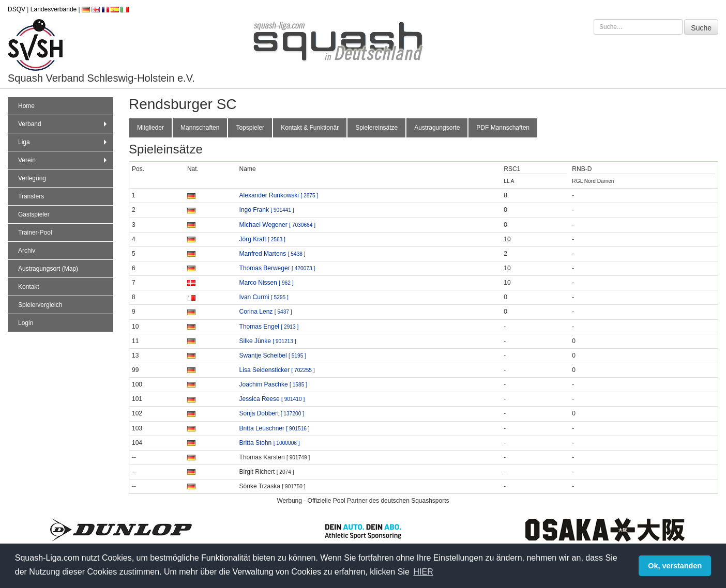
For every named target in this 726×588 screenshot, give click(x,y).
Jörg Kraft (262, 239)
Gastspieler (34, 214)
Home (26, 106)
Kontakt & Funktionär (310, 128)
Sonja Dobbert (272, 413)
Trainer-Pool (35, 233)
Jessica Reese (272, 399)
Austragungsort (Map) (48, 269)
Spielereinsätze (376, 128)
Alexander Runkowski (279, 195)
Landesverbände (54, 9)
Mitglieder (150, 128)
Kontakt (29, 287)
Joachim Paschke (273, 384)
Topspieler (250, 128)
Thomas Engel (269, 327)
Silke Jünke (268, 341)
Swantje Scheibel (273, 355)
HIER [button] (423, 572)
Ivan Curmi (264, 297)
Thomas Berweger (277, 268)
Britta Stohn (270, 443)
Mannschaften (200, 128)
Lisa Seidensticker (277, 370)
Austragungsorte (437, 128)
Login (26, 323)
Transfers (31, 196)
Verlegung (32, 178)
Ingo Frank (267, 210)
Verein (64, 160)
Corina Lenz (266, 312)
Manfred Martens (273, 254)
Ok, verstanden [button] (675, 566)
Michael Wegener (277, 225)
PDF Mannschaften (503, 128)
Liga (64, 142)
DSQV (17, 9)
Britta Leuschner (275, 428)
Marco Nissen (267, 283)
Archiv (27, 251)
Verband (64, 124)
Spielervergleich (40, 305)
